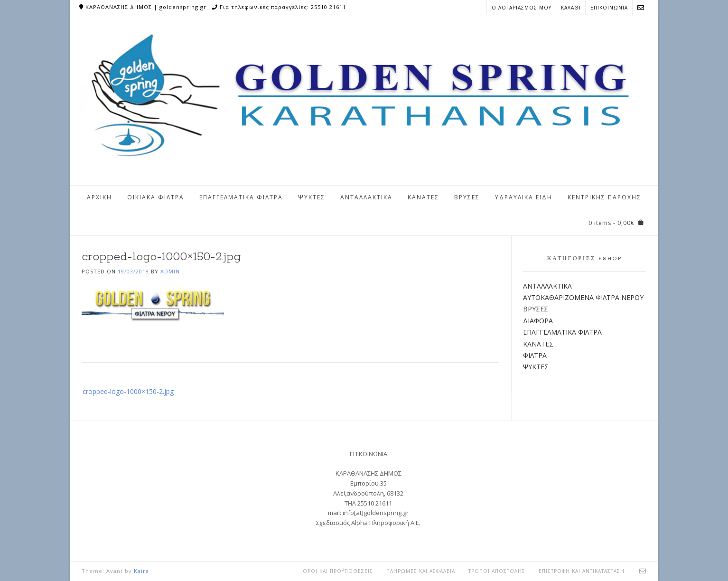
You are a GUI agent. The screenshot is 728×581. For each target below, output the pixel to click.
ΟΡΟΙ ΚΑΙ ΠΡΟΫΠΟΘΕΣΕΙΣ (338, 571)
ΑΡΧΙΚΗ (99, 197)
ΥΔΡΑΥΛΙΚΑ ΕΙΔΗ (524, 197)
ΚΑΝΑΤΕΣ (423, 197)
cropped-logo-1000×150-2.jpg (128, 391)
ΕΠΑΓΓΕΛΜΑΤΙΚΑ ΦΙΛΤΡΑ (241, 197)
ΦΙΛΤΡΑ (535, 355)
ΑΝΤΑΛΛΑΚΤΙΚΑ (366, 197)
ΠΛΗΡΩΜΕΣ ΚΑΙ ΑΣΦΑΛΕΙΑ (421, 571)
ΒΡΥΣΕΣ (467, 197)
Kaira (141, 571)
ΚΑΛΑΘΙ (571, 8)
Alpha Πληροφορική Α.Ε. (386, 523)
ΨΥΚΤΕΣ (312, 197)
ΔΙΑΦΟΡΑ (538, 321)
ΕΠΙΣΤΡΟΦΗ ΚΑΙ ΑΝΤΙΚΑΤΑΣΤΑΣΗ (582, 571)
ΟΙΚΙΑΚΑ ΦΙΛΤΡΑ (156, 197)
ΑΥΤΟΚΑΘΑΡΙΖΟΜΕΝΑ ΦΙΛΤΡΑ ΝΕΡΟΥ (583, 297)
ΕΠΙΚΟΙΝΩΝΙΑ (609, 8)
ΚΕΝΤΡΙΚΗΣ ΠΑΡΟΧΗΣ (604, 197)
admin (170, 271)
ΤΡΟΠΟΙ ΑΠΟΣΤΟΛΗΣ (497, 571)
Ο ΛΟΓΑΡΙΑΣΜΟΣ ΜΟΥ (522, 8)
